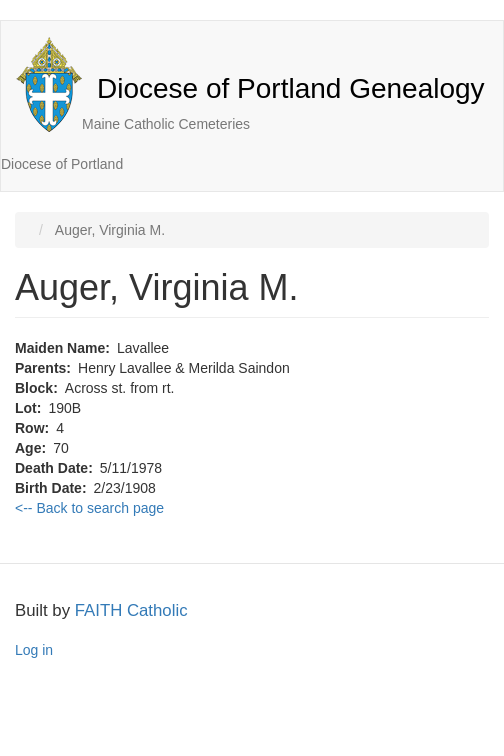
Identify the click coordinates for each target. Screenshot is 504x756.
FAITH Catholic (131, 610)
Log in (34, 650)
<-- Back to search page (89, 508)
